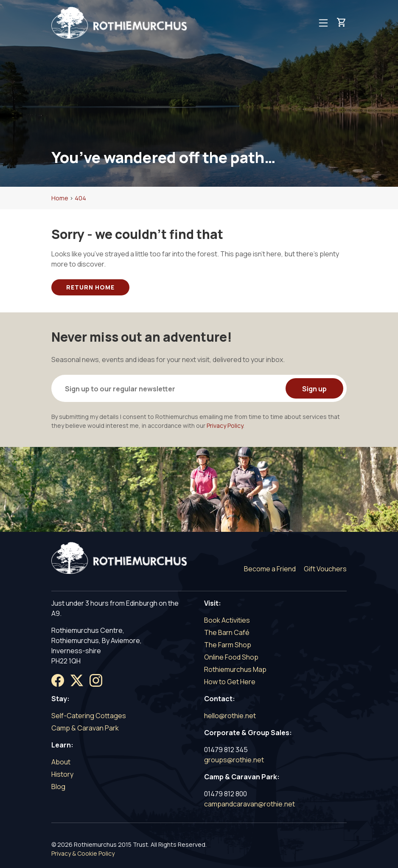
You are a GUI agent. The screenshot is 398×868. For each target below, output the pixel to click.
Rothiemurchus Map (235, 669)
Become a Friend (270, 569)
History (62, 774)
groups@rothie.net (234, 760)
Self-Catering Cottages (89, 716)
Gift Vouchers (325, 569)
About (61, 762)
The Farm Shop (228, 645)
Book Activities (227, 620)
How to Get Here (230, 682)
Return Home (90, 287)
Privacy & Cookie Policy (83, 853)
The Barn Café (227, 632)
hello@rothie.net (230, 716)
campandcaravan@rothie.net (249, 804)
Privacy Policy (225, 426)
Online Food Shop (231, 657)
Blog (58, 787)
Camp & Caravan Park (85, 728)
